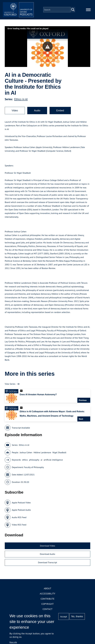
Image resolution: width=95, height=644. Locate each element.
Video (15, 111)
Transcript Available (21, 429)
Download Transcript (47, 563)
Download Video (47, 547)
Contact (48, 610)
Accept (64, 617)
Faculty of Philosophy (34, 468)
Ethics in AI (21, 100)
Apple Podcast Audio (21, 511)
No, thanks (77, 616)
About (47, 589)
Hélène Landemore (42, 453)
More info (13, 642)
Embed (60, 111)
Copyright (48, 605)
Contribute (47, 600)
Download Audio (47, 555)
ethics (25, 461)
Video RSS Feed (19, 525)
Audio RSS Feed (19, 518)
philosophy (34, 461)
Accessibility (47, 594)
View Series (10, 385)
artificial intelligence (53, 461)
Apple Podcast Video (21, 503)
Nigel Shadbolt (59, 453)
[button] (48, 47)
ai (41, 461)
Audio (37, 111)
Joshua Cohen (26, 453)
